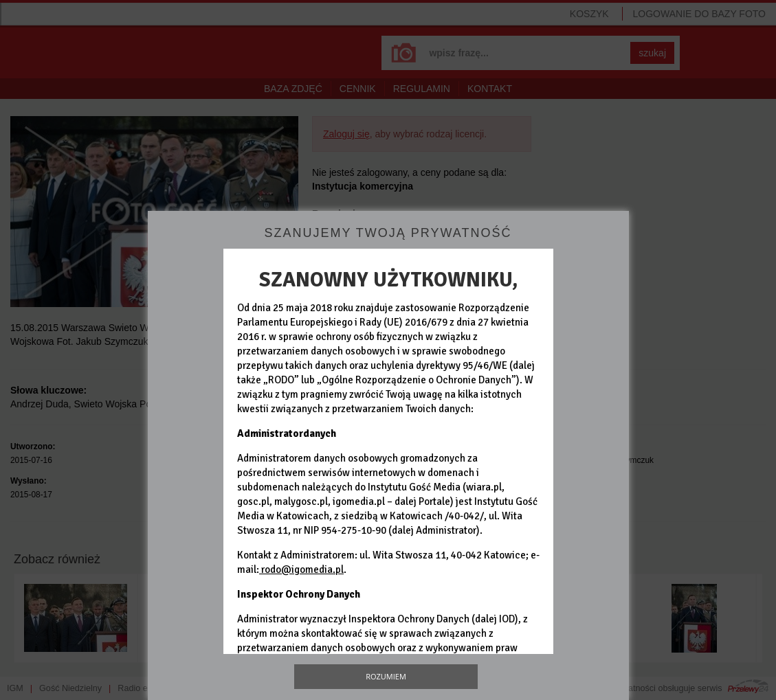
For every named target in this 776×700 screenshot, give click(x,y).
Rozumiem (386, 676)
